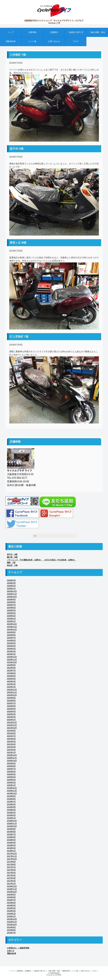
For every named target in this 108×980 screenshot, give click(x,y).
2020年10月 (12, 761)
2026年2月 (11, 586)
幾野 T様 (11, 563)
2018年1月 (11, 851)
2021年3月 (11, 747)
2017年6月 (11, 870)
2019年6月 (11, 804)
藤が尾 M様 (12, 557)
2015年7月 (11, 933)
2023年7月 (11, 671)
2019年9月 (11, 796)
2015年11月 (12, 922)
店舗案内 (54, 32)
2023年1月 (11, 687)
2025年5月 (11, 610)
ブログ (76, 41)
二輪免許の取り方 (76, 32)
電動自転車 (11, 41)
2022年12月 (12, 690)
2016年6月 (11, 903)
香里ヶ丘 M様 (18, 243)
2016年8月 (11, 897)
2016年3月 (11, 911)
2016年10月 (12, 892)
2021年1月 (11, 752)
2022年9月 (11, 698)
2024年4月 (11, 646)
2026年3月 (11, 583)
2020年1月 (11, 785)
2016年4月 (11, 908)
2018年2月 (11, 848)
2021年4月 (11, 744)
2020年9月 (11, 763)
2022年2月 (11, 717)
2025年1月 (11, 621)
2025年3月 (11, 616)
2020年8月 (11, 766)
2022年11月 (12, 692)
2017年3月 (11, 878)
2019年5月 (11, 807)
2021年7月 (11, 736)
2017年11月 (12, 856)
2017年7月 (11, 867)
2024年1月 (11, 654)
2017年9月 (11, 862)
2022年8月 (11, 701)
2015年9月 (11, 927)
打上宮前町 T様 (19, 337)
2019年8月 (11, 799)
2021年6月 (11, 739)
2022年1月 (11, 720)
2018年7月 (11, 834)
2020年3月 (11, 780)
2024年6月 (11, 640)
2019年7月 (11, 802)
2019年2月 (11, 815)
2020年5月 (11, 774)
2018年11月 (12, 824)
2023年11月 (12, 660)
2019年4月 (11, 810)
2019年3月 (11, 813)
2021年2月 (11, 750)
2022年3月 (11, 714)
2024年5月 (11, 643)
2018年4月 (11, 843)
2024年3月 (11, 649)
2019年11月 (12, 791)
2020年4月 (11, 777)
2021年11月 (12, 725)
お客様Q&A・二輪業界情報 (18, 948)
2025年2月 (11, 619)
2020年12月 (12, 755)
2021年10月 (12, 728)
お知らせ (11, 951)
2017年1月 (11, 884)
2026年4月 (11, 580)
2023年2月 (11, 684)
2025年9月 (11, 600)
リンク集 (32, 41)
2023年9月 (11, 665)
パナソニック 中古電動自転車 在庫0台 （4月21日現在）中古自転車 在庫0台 (42, 560)
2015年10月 (12, 925)
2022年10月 (12, 695)
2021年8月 (11, 733)
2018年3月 (11, 845)
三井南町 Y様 (18, 55)
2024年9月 (11, 632)
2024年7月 (11, 638)
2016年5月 (11, 905)
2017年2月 (11, 881)
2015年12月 (12, 919)
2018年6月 (11, 837)
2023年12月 (12, 657)
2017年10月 (12, 859)
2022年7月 (11, 703)
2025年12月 (12, 591)
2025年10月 (12, 597)
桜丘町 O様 (12, 565)
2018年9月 (11, 829)
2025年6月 (11, 608)
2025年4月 (11, 613)
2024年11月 (12, 627)
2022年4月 (11, 712)
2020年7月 (11, 769)
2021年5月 (11, 742)
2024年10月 (12, 630)
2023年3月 (11, 681)
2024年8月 (11, 635)
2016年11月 (12, 889)
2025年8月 (11, 602)
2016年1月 (11, 916)
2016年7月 (11, 900)
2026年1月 (11, 589)
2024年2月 (11, 651)
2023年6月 (11, 673)
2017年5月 (11, 873)
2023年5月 (11, 676)
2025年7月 (11, 605)
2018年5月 (11, 840)
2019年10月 (12, 793)
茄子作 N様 (12, 554)
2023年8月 (11, 668)
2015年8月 (11, 930)
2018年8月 (11, 832)
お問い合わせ (54, 41)
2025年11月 (12, 594)
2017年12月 (12, 854)
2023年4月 (11, 679)
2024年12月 (12, 624)
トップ (11, 32)
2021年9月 (11, 731)
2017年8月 (11, 865)
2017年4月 (11, 875)
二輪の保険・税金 (97, 32)
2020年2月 (11, 783)
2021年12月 (12, 722)
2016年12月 (12, 886)
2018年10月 (12, 826)
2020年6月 (11, 772)
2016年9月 (11, 895)
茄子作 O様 (17, 149)
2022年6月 (11, 706)
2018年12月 (12, 821)
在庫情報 (32, 32)
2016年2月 (11, 914)
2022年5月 (11, 709)
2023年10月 (12, 662)
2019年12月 (12, 788)
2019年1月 (11, 818)
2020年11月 (12, 758)
